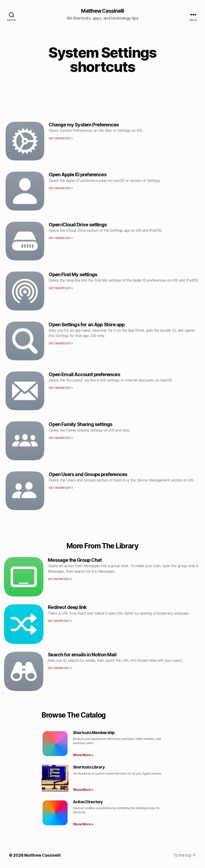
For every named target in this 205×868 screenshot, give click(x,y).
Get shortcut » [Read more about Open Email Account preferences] (61, 388)
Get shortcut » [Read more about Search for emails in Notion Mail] (60, 668)
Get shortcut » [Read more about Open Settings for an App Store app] (61, 344)
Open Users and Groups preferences (88, 475)
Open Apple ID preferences (77, 175)
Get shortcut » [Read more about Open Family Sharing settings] (61, 438)
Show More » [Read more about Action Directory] (83, 824)
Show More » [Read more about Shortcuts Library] (83, 790)
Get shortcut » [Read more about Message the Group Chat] (60, 579)
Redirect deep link (67, 607)
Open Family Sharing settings (80, 424)
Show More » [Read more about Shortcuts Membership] (83, 755)
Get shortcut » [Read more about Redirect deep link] (60, 621)
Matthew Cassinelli (102, 11)
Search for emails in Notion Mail (82, 655)
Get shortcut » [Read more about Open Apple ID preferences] (61, 188)
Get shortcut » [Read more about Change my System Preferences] (61, 139)
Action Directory (88, 802)
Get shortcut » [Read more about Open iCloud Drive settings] (61, 238)
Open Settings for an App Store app (87, 325)
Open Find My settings (73, 275)
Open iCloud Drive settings (78, 225)
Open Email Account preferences (84, 375)
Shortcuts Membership (94, 733)
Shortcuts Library (89, 767)
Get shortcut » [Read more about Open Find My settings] (61, 288)
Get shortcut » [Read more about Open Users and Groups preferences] (61, 488)
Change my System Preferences (84, 125)
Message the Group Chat (75, 560)
